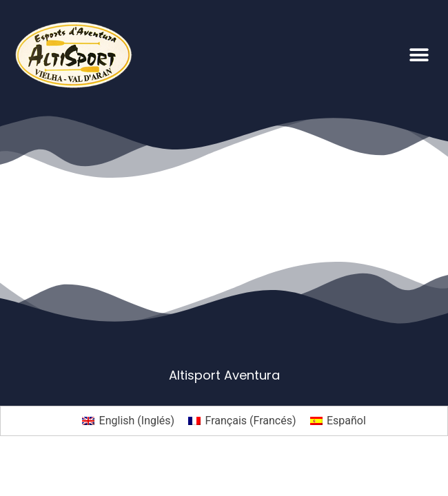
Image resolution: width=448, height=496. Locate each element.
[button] (419, 55)
